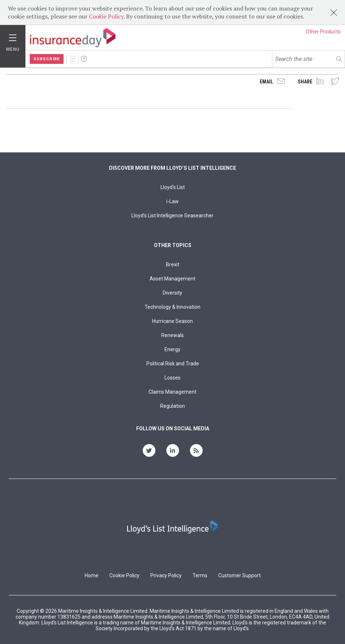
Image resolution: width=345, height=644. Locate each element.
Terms (200, 575)
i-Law (172, 201)
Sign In (72, 59)
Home (92, 575)
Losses (172, 378)
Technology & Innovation (172, 307)
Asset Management (172, 279)
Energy (172, 349)
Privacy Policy (166, 575)
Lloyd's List (173, 187)
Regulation (172, 406)
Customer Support (240, 575)
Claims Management (172, 392)
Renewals (172, 335)
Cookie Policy (106, 16)
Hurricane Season (172, 321)
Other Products (323, 32)
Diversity (172, 293)
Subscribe (47, 59)
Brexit (173, 264)
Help (84, 59)
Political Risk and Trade (173, 364)
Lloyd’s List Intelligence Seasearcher (172, 216)
